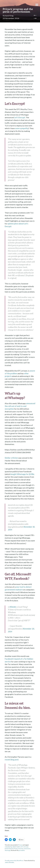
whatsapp (8, 850)
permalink (22, 850)
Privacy (20, 845)
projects (8, 376)
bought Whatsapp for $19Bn (22, 474)
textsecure (27, 849)
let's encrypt (25, 847)
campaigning (8, 847)
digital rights (16, 847)
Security (21, 849)
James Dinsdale (9, 862)
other (26, 373)
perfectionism (9, 849)
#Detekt (13, 607)
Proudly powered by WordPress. (14, 861)
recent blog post (12, 760)
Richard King (8, 16)
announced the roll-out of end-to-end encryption (20, 406)
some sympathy (22, 128)
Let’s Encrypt (20, 117)
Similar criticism (11, 458)
